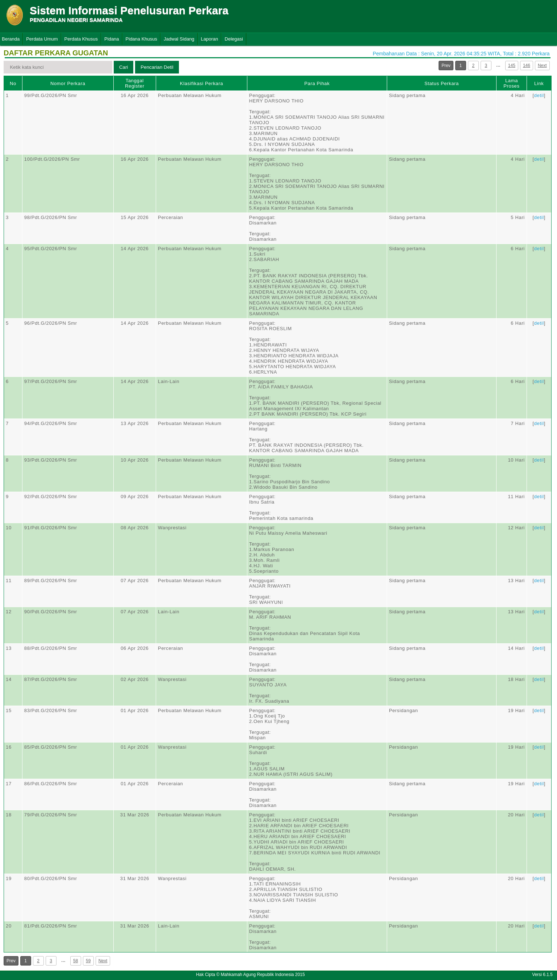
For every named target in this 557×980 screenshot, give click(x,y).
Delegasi (234, 39)
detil (539, 95)
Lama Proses (511, 83)
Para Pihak (317, 83)
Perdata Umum (42, 39)
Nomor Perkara (68, 83)
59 (88, 961)
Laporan (210, 39)
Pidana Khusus (141, 39)
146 (527, 66)
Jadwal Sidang (179, 39)
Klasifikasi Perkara (202, 83)
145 (512, 66)
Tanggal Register (135, 83)
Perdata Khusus (81, 39)
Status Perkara (442, 83)
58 (76, 961)
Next (542, 66)
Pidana (112, 39)
